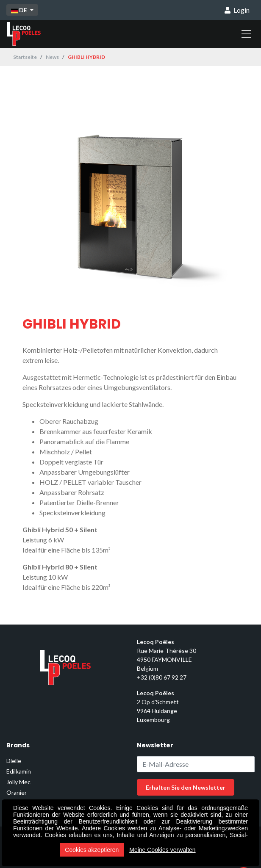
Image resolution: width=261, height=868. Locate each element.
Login (237, 10)
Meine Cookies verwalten (162, 850)
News (52, 57)
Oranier (17, 792)
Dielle (14, 761)
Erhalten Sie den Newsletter (186, 787)
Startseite (25, 57)
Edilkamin (19, 771)
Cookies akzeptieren (92, 850)
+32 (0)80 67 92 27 (162, 677)
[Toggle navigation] (246, 34)
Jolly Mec (18, 782)
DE (20, 10)
